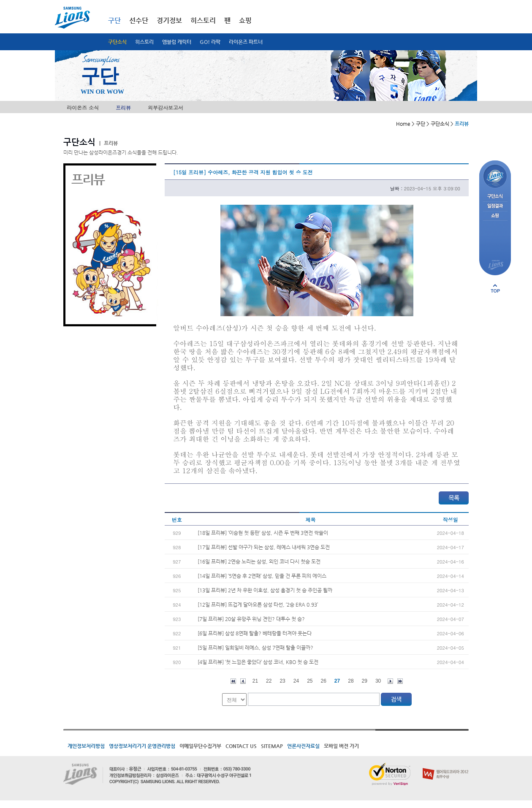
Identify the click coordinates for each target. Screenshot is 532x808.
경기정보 (169, 20)
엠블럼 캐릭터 (177, 42)
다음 (390, 681)
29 (365, 681)
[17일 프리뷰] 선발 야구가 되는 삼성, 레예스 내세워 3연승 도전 (264, 547)
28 (351, 681)
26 (324, 681)
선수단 (139, 20)
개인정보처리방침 (86, 746)
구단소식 (117, 42)
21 (255, 681)
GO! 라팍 (210, 42)
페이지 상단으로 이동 (495, 288)
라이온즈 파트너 (246, 42)
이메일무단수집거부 (200, 746)
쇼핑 (245, 20)
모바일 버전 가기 (341, 746)
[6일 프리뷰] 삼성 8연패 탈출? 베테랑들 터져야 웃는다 (255, 633)
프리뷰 (123, 107)
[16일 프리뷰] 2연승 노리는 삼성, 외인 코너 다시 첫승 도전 (259, 561)
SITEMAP (272, 746)
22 (269, 681)
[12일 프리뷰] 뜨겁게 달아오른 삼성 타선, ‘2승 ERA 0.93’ (258, 605)
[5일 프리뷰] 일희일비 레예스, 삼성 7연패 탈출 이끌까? (255, 648)
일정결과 (495, 206)
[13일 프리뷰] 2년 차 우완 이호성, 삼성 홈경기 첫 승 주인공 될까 (265, 590)
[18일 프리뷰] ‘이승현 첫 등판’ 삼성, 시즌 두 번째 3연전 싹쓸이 (263, 533)
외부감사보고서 (166, 107)
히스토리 (144, 42)
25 (310, 681)
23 (282, 681)
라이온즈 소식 (83, 107)
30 (378, 681)
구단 (114, 20)
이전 (243, 681)
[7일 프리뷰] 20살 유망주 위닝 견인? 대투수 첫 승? (251, 619)
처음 (233, 681)
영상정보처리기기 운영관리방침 (142, 746)
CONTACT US (241, 746)
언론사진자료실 (303, 746)
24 (296, 681)
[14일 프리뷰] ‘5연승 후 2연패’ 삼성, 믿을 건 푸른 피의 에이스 (262, 576)
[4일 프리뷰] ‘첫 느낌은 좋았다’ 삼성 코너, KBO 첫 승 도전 (258, 662)
